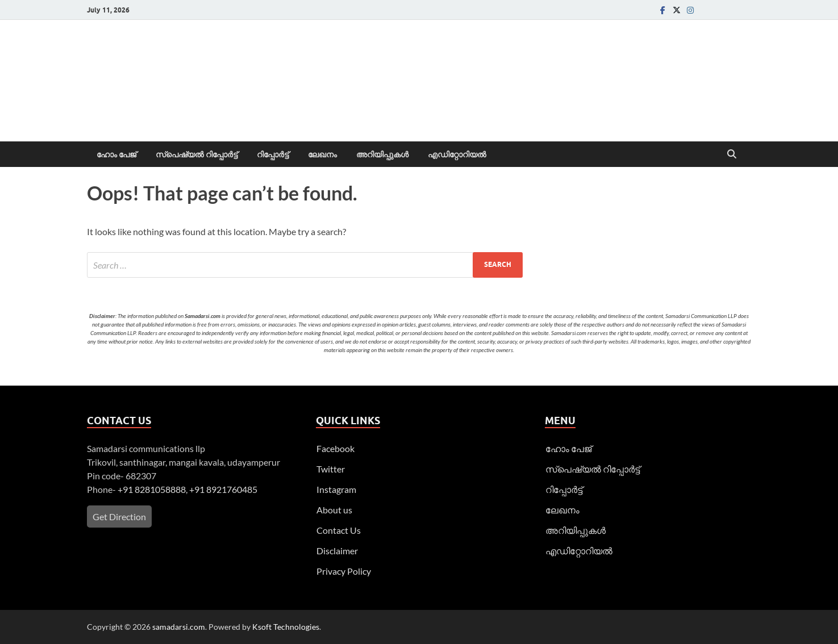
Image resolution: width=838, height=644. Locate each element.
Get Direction (119, 517)
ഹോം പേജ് (116, 154)
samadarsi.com (179, 627)
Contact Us (339, 530)
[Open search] (732, 154)
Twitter (331, 469)
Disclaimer (337, 551)
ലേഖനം (322, 154)
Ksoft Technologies (286, 627)
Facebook (335, 448)
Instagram (336, 489)
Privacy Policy (344, 571)
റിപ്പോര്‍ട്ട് (273, 154)
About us (334, 510)
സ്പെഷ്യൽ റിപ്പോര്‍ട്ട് (197, 154)
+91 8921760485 (223, 489)
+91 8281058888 (152, 489)
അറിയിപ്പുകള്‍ (382, 154)
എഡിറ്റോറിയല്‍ (457, 154)
